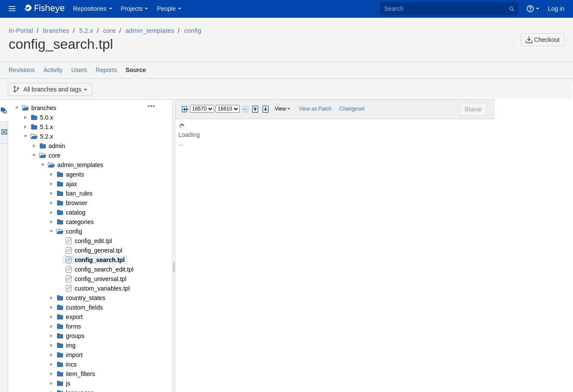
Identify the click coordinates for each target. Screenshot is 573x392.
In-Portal (21, 31)
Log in (556, 9)
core (109, 31)
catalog (76, 212)
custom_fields (85, 307)
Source (136, 70)
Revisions (22, 70)
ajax (72, 184)
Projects (132, 9)
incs (71, 364)
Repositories (90, 9)
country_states (86, 298)
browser (77, 203)
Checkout (543, 40)
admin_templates (150, 31)
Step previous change (255, 109)
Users (79, 70)
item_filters (81, 374)
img (71, 345)
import (74, 355)
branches (56, 31)
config (193, 31)
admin (57, 146)
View (280, 109)
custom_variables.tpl (102, 288)
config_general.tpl (99, 250)
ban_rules (79, 193)
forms (74, 326)
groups (75, 336)
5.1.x (47, 127)
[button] (12, 9)
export (74, 317)
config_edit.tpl (93, 241)
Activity (53, 70)
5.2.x (86, 31)
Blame (551, 109)
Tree (4, 111)
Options (4, 133)
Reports (106, 70)
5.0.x (47, 117)
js (68, 383)
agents (75, 174)
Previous (185, 109)
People (166, 9)
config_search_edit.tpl (104, 269)
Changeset (352, 109)
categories (80, 222)
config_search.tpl (100, 260)
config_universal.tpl (101, 279)
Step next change (266, 109)
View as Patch (315, 109)
